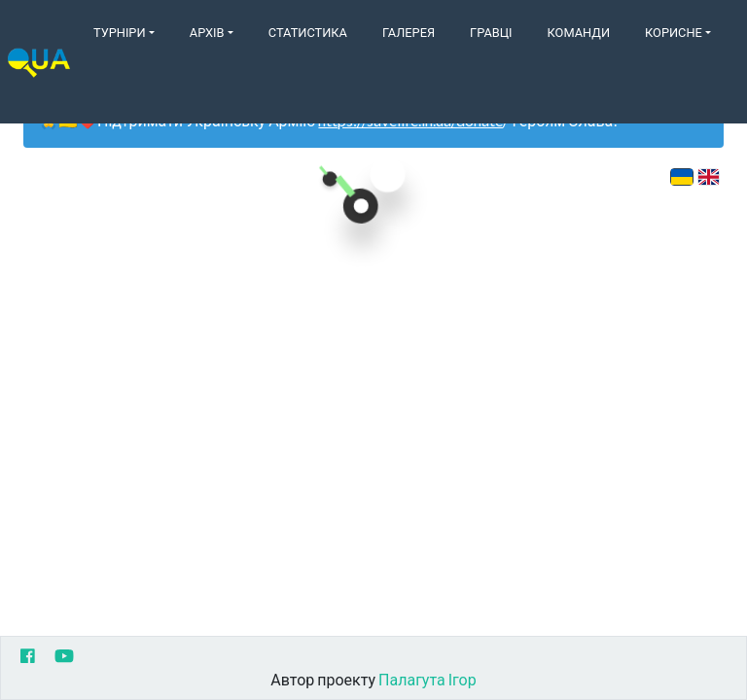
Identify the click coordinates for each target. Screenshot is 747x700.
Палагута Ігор (427, 679)
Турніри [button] (120, 32)
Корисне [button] (674, 32)
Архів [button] (207, 32)
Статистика (308, 32)
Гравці (491, 32)
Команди (579, 32)
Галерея (409, 32)
